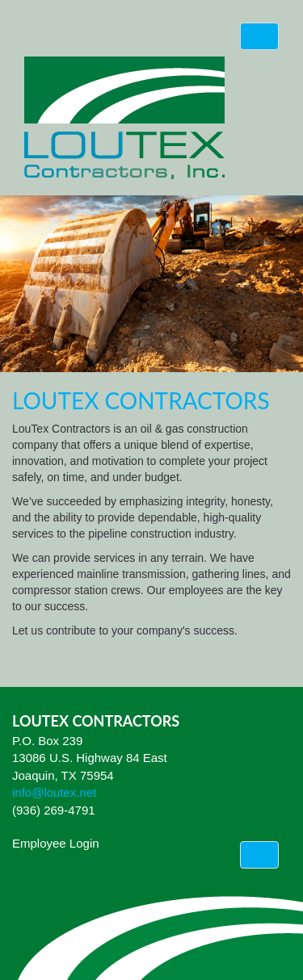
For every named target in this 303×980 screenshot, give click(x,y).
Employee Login (56, 843)
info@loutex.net (54, 792)
